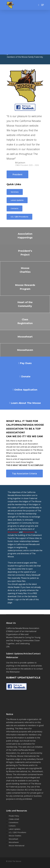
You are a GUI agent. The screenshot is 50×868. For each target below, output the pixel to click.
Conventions (14, 822)
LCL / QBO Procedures (17, 832)
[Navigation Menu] (43, 5)
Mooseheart (13, 532)
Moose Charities (15, 836)
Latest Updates (15, 829)
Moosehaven (29, 532)
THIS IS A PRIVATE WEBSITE (22, 36)
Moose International (17, 846)
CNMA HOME (14, 819)
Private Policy (14, 816)
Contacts (12, 826)
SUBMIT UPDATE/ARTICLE (23, 678)
